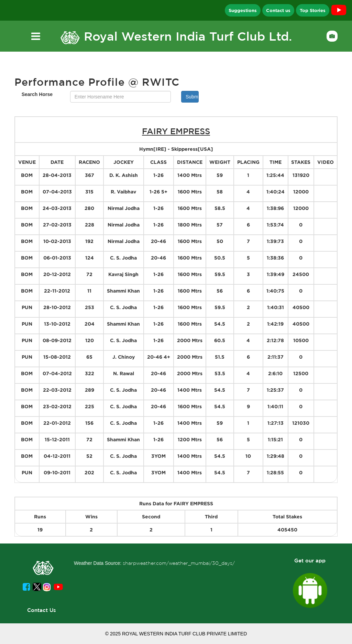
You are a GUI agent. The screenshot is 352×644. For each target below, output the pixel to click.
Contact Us (42, 610)
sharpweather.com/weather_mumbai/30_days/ (179, 563)
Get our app (310, 561)
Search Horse (37, 94)
